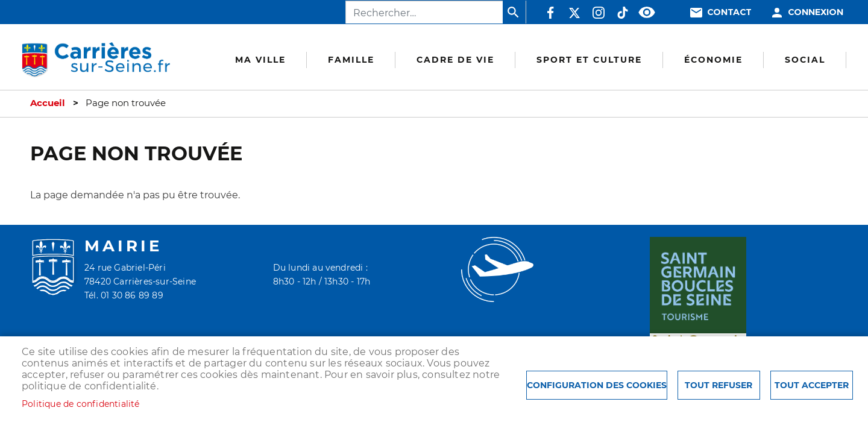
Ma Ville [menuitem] (260, 60)
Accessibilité (647, 13)
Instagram (599, 13)
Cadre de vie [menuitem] (455, 60)
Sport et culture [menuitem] (589, 60)
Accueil (48, 103)
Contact (729, 12)
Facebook (550, 13)
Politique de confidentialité (81, 404)
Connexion (816, 12)
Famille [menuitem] (351, 60)
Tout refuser (719, 385)
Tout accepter (812, 385)
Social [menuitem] (805, 60)
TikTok (623, 13)
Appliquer (514, 12)
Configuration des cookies (597, 385)
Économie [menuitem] (713, 60)
